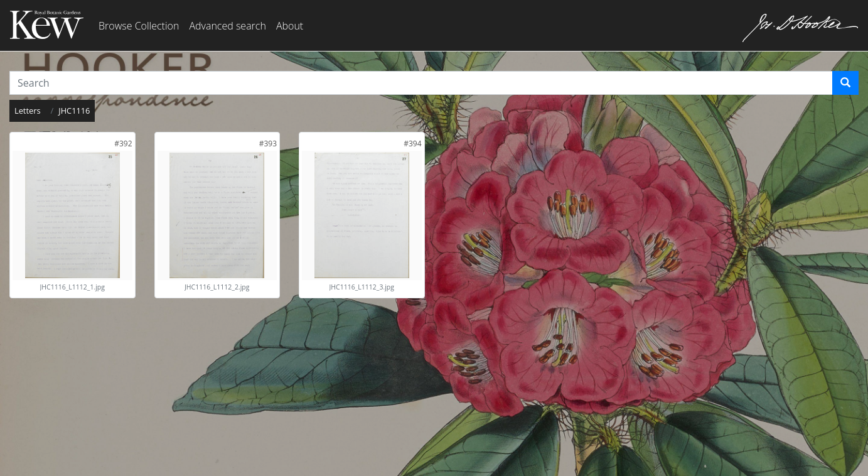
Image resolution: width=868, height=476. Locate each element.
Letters (28, 111)
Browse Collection (139, 26)
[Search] (845, 83)
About (290, 26)
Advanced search (227, 26)
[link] (123, 143)
